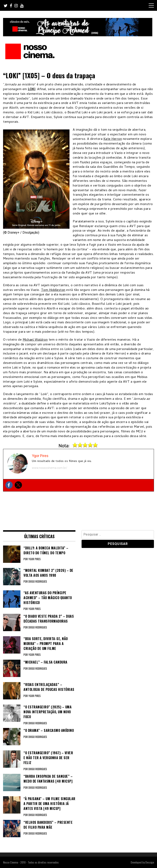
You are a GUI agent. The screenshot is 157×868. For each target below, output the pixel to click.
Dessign (150, 862)
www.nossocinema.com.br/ (50, 468)
